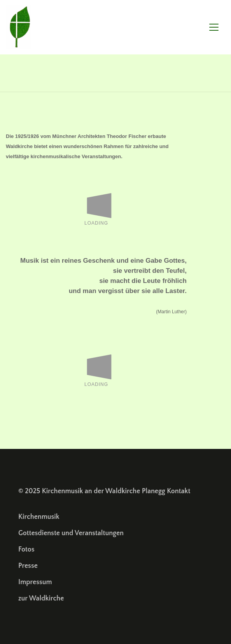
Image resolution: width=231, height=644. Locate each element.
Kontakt (178, 491)
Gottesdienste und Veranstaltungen (71, 533)
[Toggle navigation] (214, 27)
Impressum (35, 582)
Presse (28, 566)
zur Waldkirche (41, 599)
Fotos (26, 550)
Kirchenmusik (39, 517)
